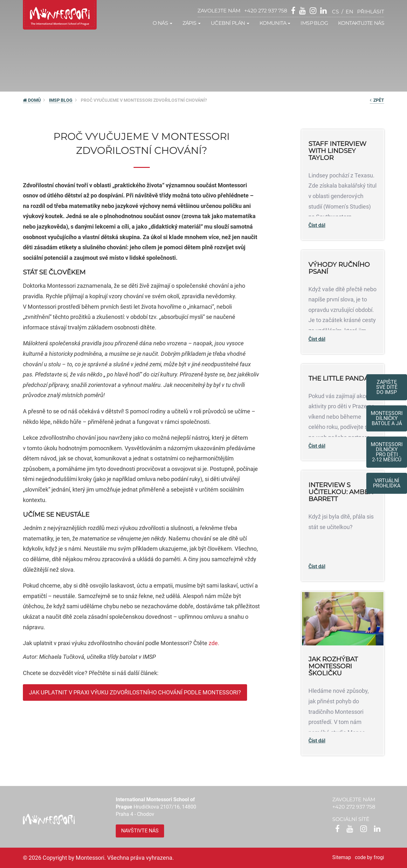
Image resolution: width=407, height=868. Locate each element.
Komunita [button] (275, 23)
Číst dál (317, 225)
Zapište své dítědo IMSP (387, 387)
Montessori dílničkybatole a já (387, 418)
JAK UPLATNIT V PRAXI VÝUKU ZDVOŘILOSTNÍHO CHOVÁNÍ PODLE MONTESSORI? (135, 692)
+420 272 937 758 (266, 11)
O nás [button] (162, 23)
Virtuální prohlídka (387, 483)
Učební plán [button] (230, 23)
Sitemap (342, 857)
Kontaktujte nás (361, 23)
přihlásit (371, 12)
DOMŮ (32, 100)
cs (335, 12)
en (349, 12)
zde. (214, 643)
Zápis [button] (192, 23)
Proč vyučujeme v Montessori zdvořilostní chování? (144, 100)
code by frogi (369, 857)
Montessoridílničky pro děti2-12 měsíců (387, 452)
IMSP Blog (314, 23)
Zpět (377, 100)
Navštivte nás (140, 831)
